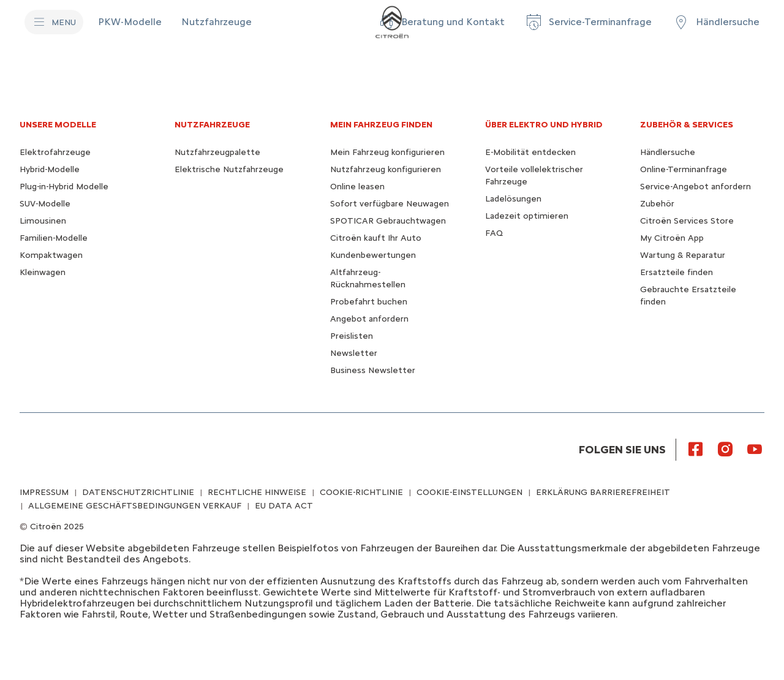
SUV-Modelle (45, 204)
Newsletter (354, 353)
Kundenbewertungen (373, 255)
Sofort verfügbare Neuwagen (390, 204)
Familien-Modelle (54, 238)
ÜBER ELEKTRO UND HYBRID (544, 125)
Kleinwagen (43, 272)
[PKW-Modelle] (130, 22)
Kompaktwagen (51, 255)
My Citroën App (672, 238)
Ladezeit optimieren (527, 216)
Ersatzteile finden (677, 272)
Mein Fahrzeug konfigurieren (387, 152)
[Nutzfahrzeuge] (217, 22)
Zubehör (657, 204)
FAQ (494, 233)
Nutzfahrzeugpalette (217, 152)
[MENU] (54, 22)
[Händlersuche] (715, 22)
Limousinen (43, 221)
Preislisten (352, 336)
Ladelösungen (513, 199)
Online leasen (357, 187)
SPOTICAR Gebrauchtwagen (388, 221)
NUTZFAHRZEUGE (212, 125)
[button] (441, 22)
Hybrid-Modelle (50, 169)
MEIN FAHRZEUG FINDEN (381, 125)
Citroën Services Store (687, 221)
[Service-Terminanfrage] (588, 22)
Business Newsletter (373, 370)
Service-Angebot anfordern (695, 187)
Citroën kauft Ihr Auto (376, 238)
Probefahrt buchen (369, 302)
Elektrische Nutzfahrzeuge (229, 169)
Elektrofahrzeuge (55, 152)
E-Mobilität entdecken (530, 152)
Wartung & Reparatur (683, 255)
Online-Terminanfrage (684, 169)
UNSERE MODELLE (58, 125)
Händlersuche (668, 152)
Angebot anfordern (369, 319)
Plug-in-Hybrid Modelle (64, 187)
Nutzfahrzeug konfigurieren (386, 169)
